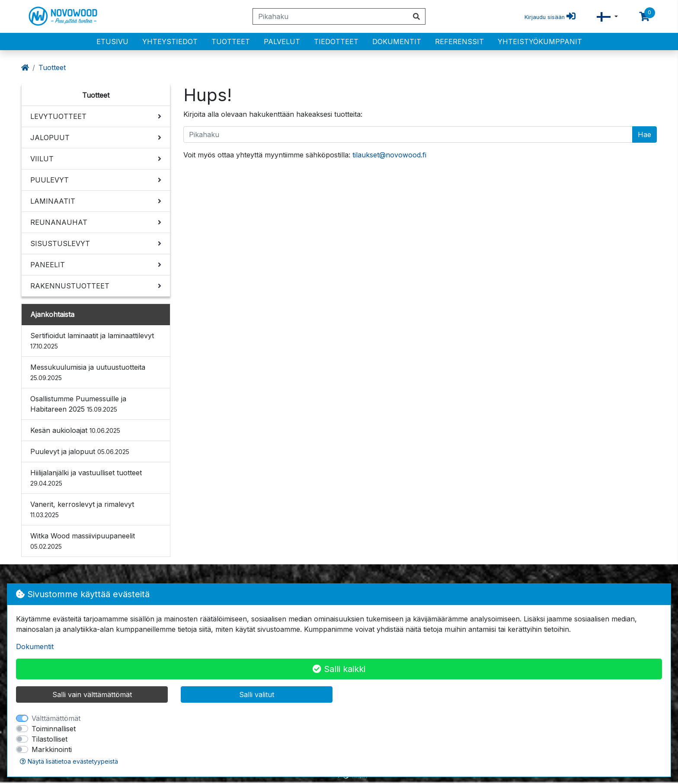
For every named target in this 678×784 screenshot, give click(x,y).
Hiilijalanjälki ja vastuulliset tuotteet (86, 478)
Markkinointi (52, 749)
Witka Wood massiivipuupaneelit (83, 541)
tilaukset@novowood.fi (389, 155)
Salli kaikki (339, 669)
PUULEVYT (50, 180)
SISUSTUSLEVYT (60, 243)
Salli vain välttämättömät (92, 694)
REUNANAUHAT (59, 222)
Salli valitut (257, 694)
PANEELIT (48, 265)
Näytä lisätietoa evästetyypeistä (69, 761)
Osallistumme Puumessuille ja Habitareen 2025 (78, 404)
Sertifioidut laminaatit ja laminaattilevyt (92, 341)
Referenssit (459, 42)
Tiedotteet (336, 42)
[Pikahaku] (330, 16)
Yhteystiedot (170, 42)
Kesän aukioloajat (75, 430)
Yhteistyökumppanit (540, 42)
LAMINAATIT (53, 201)
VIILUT (42, 159)
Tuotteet (231, 42)
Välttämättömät (56, 718)
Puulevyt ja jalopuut (80, 451)
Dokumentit (397, 42)
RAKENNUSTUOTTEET (70, 286)
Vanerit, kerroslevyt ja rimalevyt (82, 509)
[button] (607, 17)
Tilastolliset (50, 739)
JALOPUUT (50, 138)
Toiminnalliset (54, 729)
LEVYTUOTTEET (58, 116)
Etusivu (112, 42)
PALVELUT (282, 42)
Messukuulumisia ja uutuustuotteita (88, 372)
